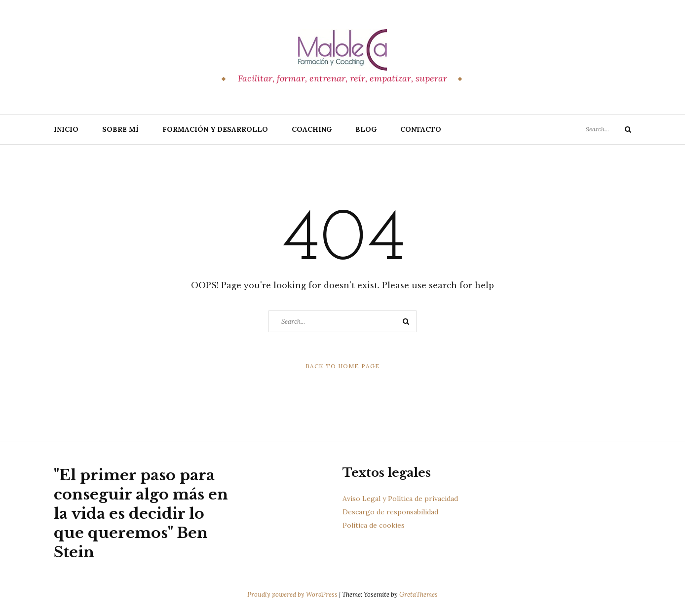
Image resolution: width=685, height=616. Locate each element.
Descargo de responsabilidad (390, 512)
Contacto (421, 129)
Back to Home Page (343, 366)
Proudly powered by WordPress (293, 595)
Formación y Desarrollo (215, 129)
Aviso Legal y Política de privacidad (400, 499)
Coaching (312, 129)
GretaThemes (419, 595)
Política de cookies (374, 525)
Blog (366, 129)
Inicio (66, 129)
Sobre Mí (120, 129)
